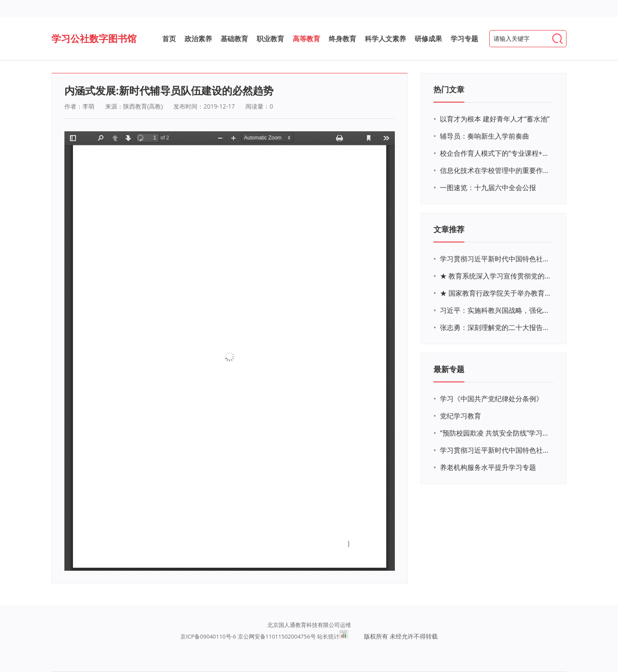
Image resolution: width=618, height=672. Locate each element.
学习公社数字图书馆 (94, 38)
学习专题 (464, 39)
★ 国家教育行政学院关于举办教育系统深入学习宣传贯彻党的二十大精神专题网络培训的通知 (496, 293)
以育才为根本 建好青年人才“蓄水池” (495, 119)
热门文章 (449, 89)
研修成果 (428, 39)
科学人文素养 (385, 39)
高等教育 (306, 39)
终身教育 (342, 39)
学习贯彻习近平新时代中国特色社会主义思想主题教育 (496, 450)
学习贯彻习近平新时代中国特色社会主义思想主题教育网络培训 (496, 259)
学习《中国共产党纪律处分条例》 (491, 399)
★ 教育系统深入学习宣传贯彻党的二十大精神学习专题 (496, 276)
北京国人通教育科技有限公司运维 (309, 625)
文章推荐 (449, 229)
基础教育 (234, 39)
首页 (169, 39)
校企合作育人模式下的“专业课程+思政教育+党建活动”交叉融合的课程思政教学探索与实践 (496, 153)
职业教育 (270, 39)
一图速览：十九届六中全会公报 (488, 188)
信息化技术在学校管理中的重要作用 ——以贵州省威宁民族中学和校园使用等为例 (496, 170)
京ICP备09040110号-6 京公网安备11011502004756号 (248, 636)
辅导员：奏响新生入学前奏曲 (485, 136)
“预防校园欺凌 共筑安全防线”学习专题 (496, 433)
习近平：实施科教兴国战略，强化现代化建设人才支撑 (496, 310)
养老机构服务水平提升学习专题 (488, 467)
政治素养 (198, 39)
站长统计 (328, 636)
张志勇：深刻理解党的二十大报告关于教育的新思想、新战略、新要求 (496, 327)
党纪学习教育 (460, 416)
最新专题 (449, 369)
